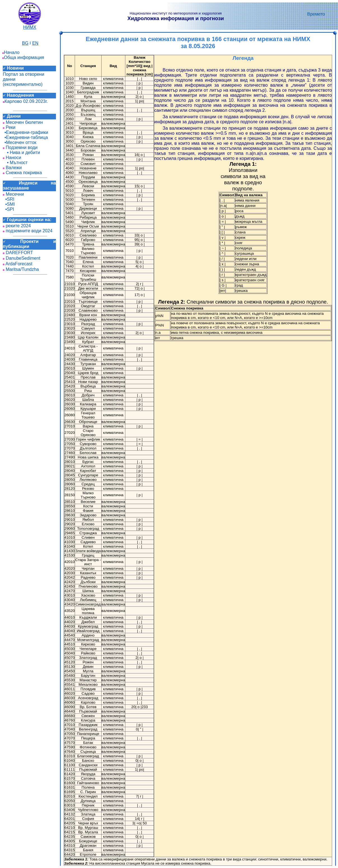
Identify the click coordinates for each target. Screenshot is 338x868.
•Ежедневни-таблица (25, 137)
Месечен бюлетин (23, 122)
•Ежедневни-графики (25, 132)
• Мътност (15, 163)
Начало (11, 52)
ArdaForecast (18, 264)
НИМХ (30, 25)
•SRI (9, 199)
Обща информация (23, 57)
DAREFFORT (18, 253)
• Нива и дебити (21, 152)
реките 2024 (17, 226)
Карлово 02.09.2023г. (25, 101)
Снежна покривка (22, 173)
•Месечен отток (20, 142)
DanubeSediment (22, 258)
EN (35, 43)
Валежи (12, 168)
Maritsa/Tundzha (21, 269)
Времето (316, 14)
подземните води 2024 (28, 231)
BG (25, 43)
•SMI (9, 204)
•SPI (8, 209)
